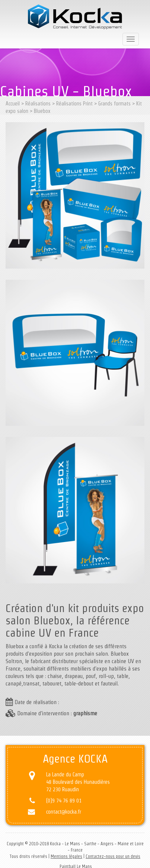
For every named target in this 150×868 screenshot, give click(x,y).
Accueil (13, 104)
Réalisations (38, 104)
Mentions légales (66, 856)
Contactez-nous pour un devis (113, 856)
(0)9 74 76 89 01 (64, 801)
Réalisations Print (74, 104)
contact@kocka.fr (64, 812)
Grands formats (114, 104)
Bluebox (42, 111)
